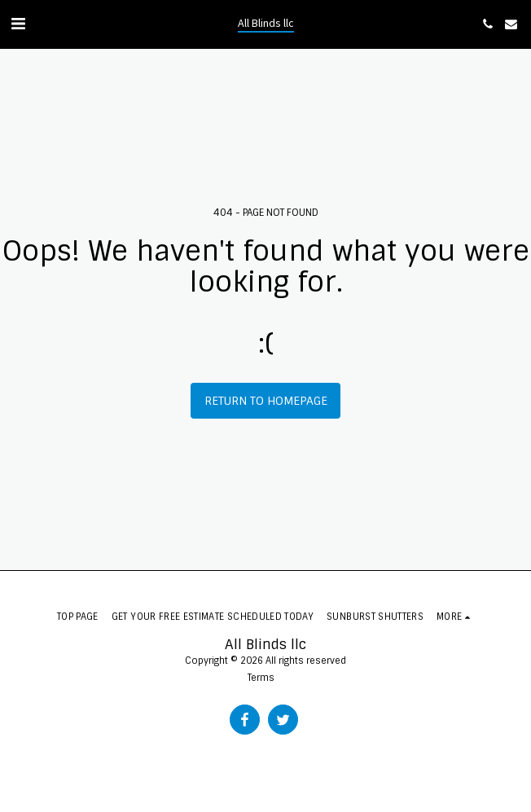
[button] (18, 24)
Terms (261, 678)
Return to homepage (266, 401)
